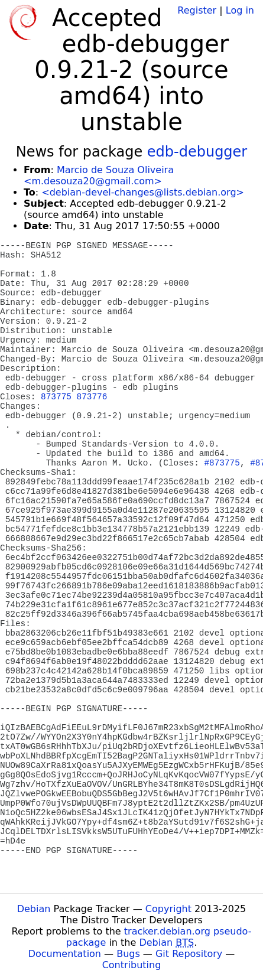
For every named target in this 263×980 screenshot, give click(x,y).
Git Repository (189, 954)
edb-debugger (197, 152)
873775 (56, 397)
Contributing (132, 965)
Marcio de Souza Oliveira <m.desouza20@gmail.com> (99, 175)
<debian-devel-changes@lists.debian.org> (143, 192)
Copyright (168, 909)
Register (197, 10)
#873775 (222, 463)
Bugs (128, 954)
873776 (92, 397)
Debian (34, 909)
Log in (240, 10)
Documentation (65, 954)
